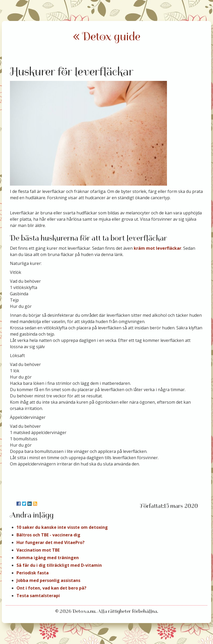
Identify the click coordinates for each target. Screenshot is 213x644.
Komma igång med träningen (48, 558)
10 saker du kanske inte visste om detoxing (62, 527)
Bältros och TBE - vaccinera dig (48, 535)
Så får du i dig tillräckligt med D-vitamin (59, 565)
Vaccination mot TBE (38, 550)
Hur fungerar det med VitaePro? (51, 542)
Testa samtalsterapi (38, 596)
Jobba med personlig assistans (48, 580)
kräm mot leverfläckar (158, 248)
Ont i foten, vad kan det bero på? (51, 588)
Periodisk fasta (33, 573)
